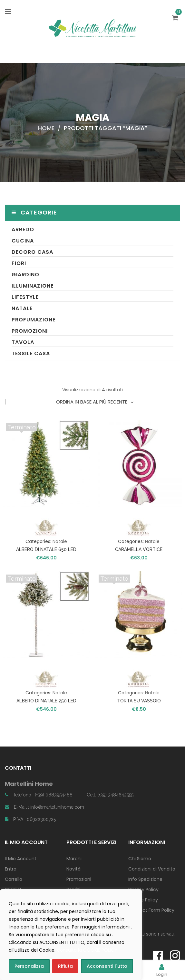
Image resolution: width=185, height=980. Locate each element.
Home (46, 128)
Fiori (19, 263)
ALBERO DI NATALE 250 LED (46, 701)
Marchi (74, 859)
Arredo (23, 229)
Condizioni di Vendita (152, 869)
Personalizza (29, 966)
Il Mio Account (21, 859)
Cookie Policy (143, 900)
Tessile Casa (31, 353)
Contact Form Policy (151, 910)
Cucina (23, 241)
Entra (11, 869)
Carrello (14, 879)
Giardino (25, 275)
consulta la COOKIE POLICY (87, 950)
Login (162, 970)
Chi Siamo (140, 859)
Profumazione (34, 320)
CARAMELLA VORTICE (139, 549)
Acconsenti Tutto (107, 966)
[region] (71, 935)
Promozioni (30, 331)
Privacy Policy (143, 890)
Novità (73, 869)
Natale (22, 308)
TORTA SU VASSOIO (139, 701)
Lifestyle (25, 297)
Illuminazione (33, 286)
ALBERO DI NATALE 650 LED (46, 549)
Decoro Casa (32, 252)
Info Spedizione (145, 879)
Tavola (23, 342)
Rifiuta (65, 966)
